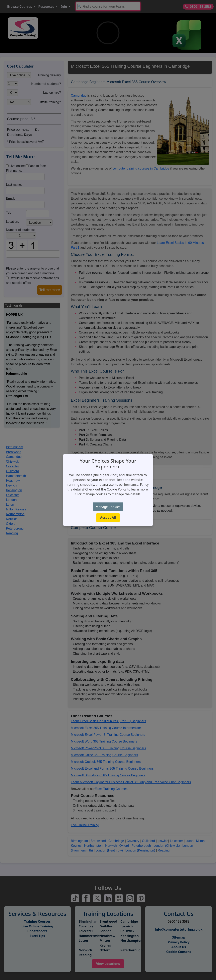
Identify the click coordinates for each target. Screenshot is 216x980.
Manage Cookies (108, 507)
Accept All (108, 518)
